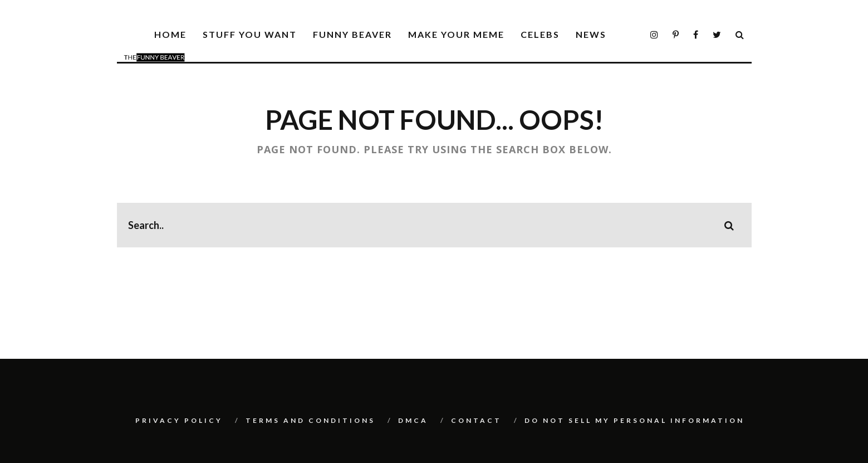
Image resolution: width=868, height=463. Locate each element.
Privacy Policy (179, 420)
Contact (476, 420)
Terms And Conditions (310, 420)
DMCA (413, 420)
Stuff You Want (250, 34)
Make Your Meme (456, 34)
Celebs (540, 34)
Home (170, 34)
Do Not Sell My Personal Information (634, 420)
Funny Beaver (352, 34)
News (591, 34)
